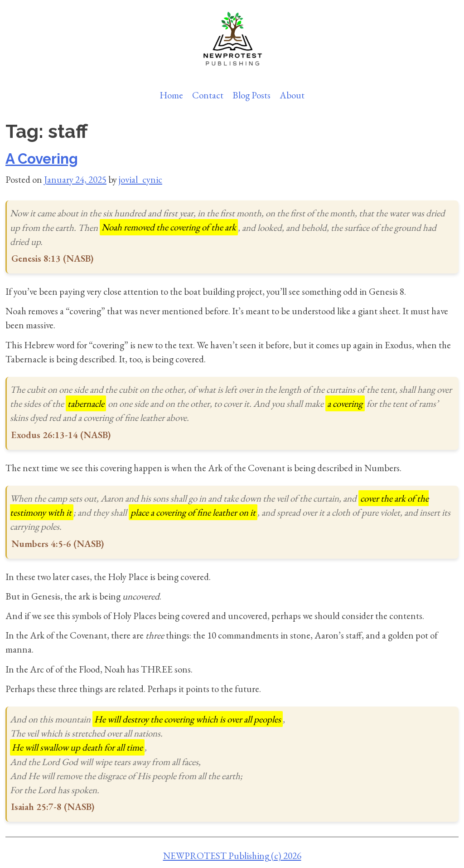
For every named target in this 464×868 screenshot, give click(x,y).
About (292, 95)
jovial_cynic (140, 179)
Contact (208, 95)
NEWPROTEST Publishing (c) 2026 (232, 856)
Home (171, 95)
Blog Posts (251, 95)
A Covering (42, 159)
